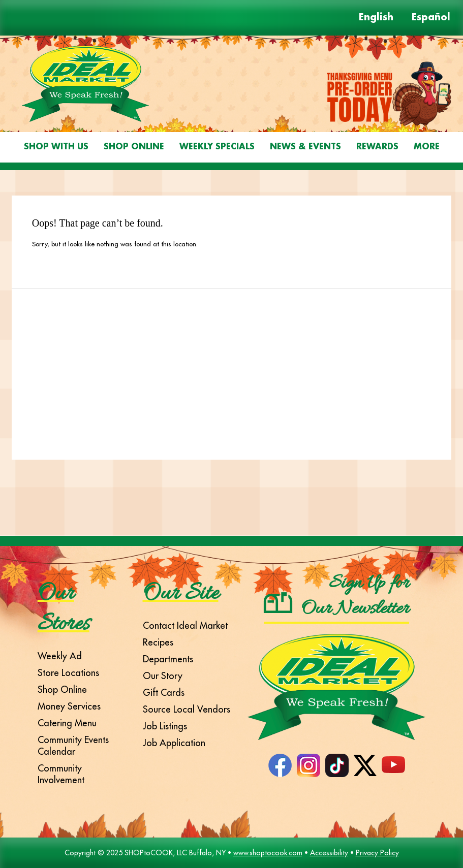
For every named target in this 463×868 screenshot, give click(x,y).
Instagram (308, 765)
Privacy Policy (377, 853)
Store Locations (68, 673)
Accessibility (329, 853)
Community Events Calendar (73, 746)
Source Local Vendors (187, 709)
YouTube (393, 765)
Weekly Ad (60, 656)
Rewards (377, 147)
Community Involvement (61, 774)
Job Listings (165, 726)
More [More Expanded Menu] (427, 147)
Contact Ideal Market (185, 625)
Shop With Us (56, 147)
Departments (168, 659)
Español (431, 18)
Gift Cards (164, 693)
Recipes (158, 642)
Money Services (69, 706)
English (376, 18)
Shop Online (134, 147)
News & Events (305, 147)
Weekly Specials (217, 147)
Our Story (163, 676)
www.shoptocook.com (268, 853)
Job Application (174, 743)
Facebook (280, 765)
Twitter (365, 765)
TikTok (337, 765)
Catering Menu (67, 723)
